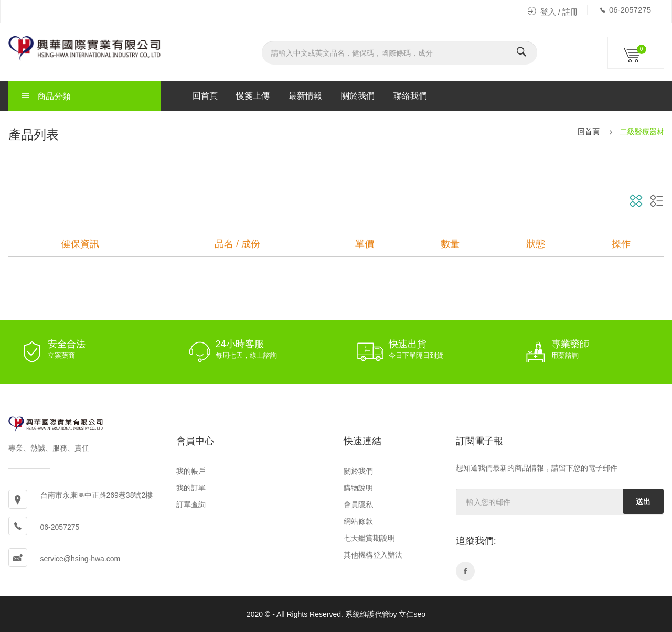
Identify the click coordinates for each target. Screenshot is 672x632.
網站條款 (358, 521)
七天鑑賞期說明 (369, 538)
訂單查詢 (191, 505)
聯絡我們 (410, 96)
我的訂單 (191, 488)
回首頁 (205, 96)
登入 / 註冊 (553, 12)
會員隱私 (358, 505)
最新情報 (305, 96)
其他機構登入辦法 (373, 555)
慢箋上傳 (253, 96)
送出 (643, 501)
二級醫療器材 (642, 132)
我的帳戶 (191, 471)
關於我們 (358, 96)
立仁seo (412, 614)
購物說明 (358, 488)
